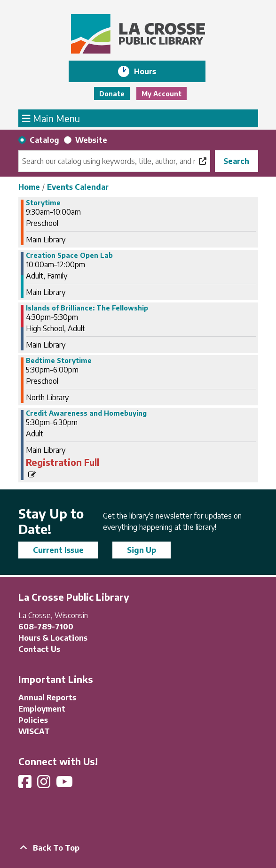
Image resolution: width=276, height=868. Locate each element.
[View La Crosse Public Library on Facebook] (26, 784)
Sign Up (142, 550)
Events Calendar (78, 187)
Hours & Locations (53, 638)
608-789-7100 (46, 627)
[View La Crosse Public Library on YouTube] (65, 784)
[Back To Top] (138, 848)
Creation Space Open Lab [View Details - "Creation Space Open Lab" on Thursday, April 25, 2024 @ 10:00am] (69, 256)
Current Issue (58, 550)
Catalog (44, 140)
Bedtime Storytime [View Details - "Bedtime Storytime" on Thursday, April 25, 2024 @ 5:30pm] (59, 361)
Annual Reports (47, 697)
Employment (42, 709)
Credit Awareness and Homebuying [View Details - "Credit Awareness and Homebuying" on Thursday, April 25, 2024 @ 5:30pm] (86, 413)
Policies (33, 720)
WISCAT (34, 731)
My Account (162, 94)
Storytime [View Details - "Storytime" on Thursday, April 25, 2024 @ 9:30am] (43, 203)
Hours (152, 71)
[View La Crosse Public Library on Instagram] (45, 784)
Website (91, 140)
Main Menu (51, 118)
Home (29, 187)
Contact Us (39, 649)
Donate (112, 94)
